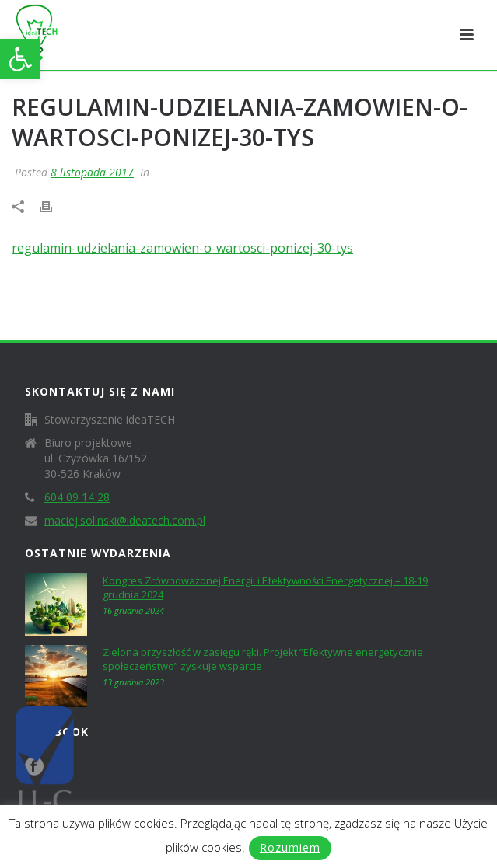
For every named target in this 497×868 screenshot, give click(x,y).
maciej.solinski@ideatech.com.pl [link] (125, 521)
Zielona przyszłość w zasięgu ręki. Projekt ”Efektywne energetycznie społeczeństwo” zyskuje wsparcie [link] (263, 659)
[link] (20, 59)
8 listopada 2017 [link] (92, 172)
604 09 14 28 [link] (77, 497)
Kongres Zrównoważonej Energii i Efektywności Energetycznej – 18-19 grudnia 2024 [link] (265, 587)
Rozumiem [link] (290, 847)
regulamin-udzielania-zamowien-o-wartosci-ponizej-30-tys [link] (182, 248)
